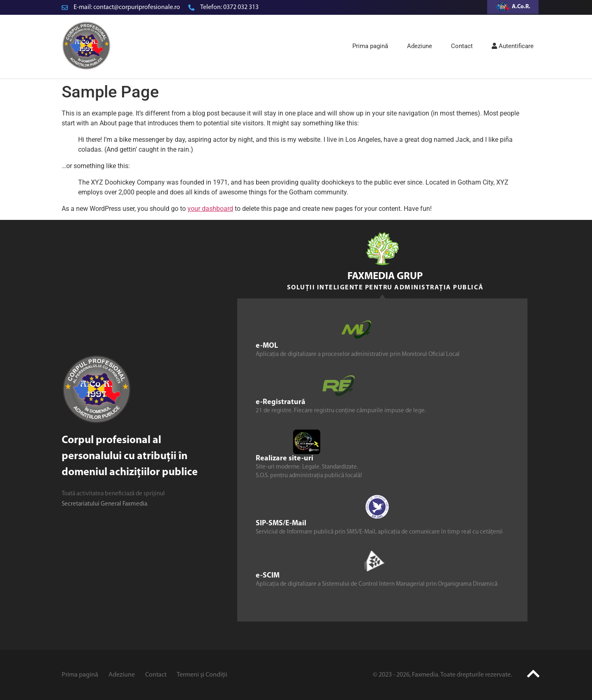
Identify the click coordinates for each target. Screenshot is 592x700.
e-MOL (267, 345)
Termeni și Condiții (202, 675)
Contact (462, 46)
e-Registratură (281, 402)
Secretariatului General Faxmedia (104, 504)
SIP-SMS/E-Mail (281, 523)
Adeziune (420, 46)
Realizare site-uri (284, 458)
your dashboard (210, 209)
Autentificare (513, 46)
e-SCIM (268, 575)
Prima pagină (370, 46)
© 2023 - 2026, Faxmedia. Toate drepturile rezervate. (442, 675)
